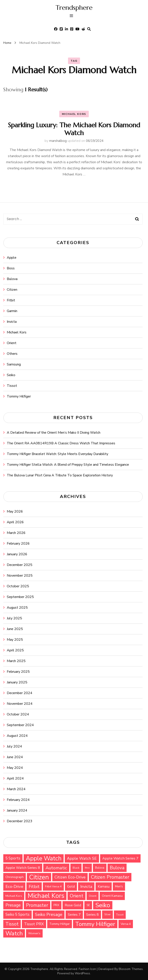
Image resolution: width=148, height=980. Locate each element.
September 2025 (20, 597)
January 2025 (17, 682)
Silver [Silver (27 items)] (107, 915)
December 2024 (20, 693)
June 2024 (15, 757)
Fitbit (11, 300)
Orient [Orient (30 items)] (93, 896)
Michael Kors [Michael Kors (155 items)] (46, 896)
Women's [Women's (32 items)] (34, 933)
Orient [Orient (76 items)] (77, 896)
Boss (11, 268)
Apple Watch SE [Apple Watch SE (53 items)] (82, 858)
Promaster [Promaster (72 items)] (37, 905)
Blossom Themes (131, 969)
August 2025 (17, 608)
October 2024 (18, 714)
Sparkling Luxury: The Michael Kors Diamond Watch (74, 129)
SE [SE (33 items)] (88, 905)
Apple (12, 258)
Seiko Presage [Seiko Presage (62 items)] (49, 915)
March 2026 (16, 533)
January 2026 (17, 554)
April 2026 (15, 522)
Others (12, 354)
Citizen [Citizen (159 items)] (39, 877)
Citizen (12, 290)
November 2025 (20, 576)
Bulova (12, 279)
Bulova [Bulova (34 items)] (100, 868)
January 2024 (17, 810)
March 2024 (16, 789)
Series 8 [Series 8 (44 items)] (92, 915)
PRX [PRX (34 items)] (56, 905)
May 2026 (15, 511)
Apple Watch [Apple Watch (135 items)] (44, 858)
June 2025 (15, 629)
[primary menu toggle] (72, 16)
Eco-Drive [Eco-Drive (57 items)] (14, 887)
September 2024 (20, 725)
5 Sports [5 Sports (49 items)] (13, 858)
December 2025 (20, 565)
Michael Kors (74, 114)
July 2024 (14, 746)
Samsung (14, 364)
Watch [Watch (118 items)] (14, 933)
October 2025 (18, 586)
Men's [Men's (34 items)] (119, 887)
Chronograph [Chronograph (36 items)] (15, 877)
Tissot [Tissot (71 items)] (12, 924)
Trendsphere (74, 8)
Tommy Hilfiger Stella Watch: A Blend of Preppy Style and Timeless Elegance (68, 465)
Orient (12, 343)
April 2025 (15, 650)
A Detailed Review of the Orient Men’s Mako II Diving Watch (54, 433)
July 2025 (14, 618)
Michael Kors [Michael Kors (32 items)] (14, 896)
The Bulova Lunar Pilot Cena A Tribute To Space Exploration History (60, 475)
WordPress (82, 973)
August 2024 (17, 736)
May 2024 (15, 768)
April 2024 (15, 778)
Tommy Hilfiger (19, 396)
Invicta (12, 322)
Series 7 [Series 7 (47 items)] (74, 915)
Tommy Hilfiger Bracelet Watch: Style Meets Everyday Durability (57, 454)
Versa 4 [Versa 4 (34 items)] (126, 924)
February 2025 (18, 672)
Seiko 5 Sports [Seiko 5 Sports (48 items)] (17, 915)
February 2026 (18, 544)
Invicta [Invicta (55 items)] (86, 887)
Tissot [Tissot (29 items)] (120, 915)
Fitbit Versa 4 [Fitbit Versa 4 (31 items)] (53, 886)
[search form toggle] (89, 29)
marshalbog (58, 141)
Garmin (12, 311)
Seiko (11, 375)
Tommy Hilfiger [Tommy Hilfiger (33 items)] (60, 924)
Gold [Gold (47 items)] (71, 886)
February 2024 (18, 800)
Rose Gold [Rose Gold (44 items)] (73, 905)
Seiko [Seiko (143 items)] (103, 905)
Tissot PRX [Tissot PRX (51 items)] (34, 924)
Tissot (12, 386)
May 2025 (15, 640)
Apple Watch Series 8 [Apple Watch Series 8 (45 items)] (23, 868)
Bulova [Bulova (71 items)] (117, 868)
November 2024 (20, 704)
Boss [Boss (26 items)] (87, 868)
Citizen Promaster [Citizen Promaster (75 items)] (110, 877)
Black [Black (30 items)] (76, 868)
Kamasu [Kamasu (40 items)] (104, 887)
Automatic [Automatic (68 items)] (56, 868)
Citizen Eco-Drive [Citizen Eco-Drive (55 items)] (70, 877)
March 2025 (16, 661)
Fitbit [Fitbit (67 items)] (34, 887)
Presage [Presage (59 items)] (13, 905)
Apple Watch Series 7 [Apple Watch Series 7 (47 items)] (120, 858)
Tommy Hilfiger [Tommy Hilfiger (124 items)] (95, 924)
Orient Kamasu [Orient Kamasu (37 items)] (112, 896)
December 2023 (20, 821)
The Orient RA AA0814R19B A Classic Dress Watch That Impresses (61, 443)
